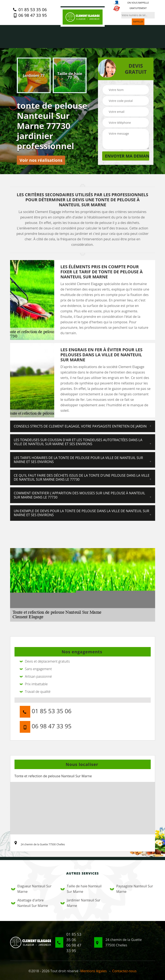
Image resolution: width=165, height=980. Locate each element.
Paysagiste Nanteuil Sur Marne (131, 889)
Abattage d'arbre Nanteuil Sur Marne (30, 903)
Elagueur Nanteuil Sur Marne (31, 889)
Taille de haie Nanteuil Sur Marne (81, 889)
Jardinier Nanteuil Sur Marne (81, 903)
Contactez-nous (124, 971)
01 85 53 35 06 (30, 10)
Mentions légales (93, 971)
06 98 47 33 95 (30, 15)
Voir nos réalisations (41, 160)
